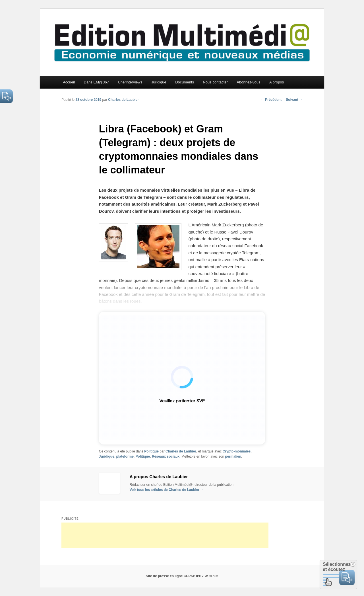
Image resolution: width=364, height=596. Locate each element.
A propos (277, 82)
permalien (233, 456)
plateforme (125, 456)
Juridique (159, 82)
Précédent (271, 100)
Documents (185, 82)
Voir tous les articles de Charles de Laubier (167, 490)
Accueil (69, 82)
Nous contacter (215, 82)
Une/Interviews (130, 82)
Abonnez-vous (248, 82)
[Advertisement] (165, 535)
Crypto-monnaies (237, 451)
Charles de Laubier (123, 100)
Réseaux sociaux (166, 456)
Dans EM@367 (96, 82)
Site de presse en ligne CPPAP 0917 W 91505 (182, 576)
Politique (151, 451)
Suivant (294, 100)
